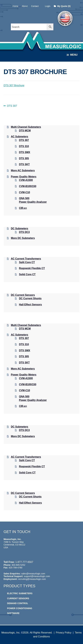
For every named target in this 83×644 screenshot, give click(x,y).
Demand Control (18, 603)
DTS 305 (24, 158)
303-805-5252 (18, 565)
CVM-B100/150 (28, 186)
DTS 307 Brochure (14, 85)
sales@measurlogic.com (33, 574)
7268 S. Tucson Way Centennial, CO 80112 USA (14, 545)
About (25, 6)
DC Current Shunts (30, 298)
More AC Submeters (23, 170)
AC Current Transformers (26, 259)
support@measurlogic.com (37, 576)
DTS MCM (25, 131)
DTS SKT (24, 164)
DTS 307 (12, 106)
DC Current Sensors (23, 295)
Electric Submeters (20, 593)
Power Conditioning (20, 608)
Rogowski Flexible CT (32, 268)
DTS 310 (24, 146)
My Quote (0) (62, 6)
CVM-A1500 (26, 180)
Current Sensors (18, 598)
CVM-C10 (24, 192)
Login (48, 6)
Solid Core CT (27, 274)
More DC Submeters (23, 238)
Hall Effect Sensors (30, 305)
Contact (35, 6)
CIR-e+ (23, 208)
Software (13, 613)
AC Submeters (20, 137)
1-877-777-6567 (24, 562)
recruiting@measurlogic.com (32, 579)
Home (15, 6)
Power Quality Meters (24, 177)
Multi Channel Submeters (26, 127)
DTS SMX (25, 152)
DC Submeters (20, 228)
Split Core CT (27, 262)
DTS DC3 (24, 232)
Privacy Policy (64, 633)
